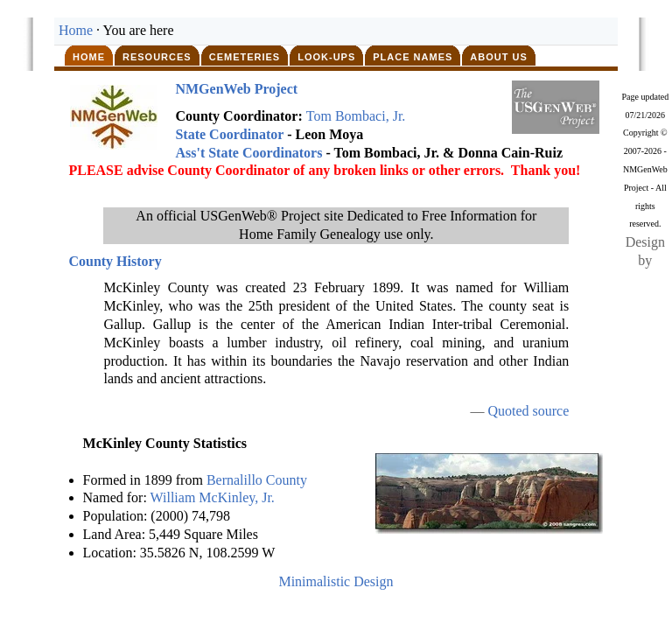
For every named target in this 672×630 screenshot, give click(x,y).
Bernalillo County (257, 480)
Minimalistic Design (336, 581)
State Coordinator (229, 134)
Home (76, 30)
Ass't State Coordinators (248, 153)
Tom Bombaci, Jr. (356, 116)
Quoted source (528, 411)
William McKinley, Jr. (213, 497)
